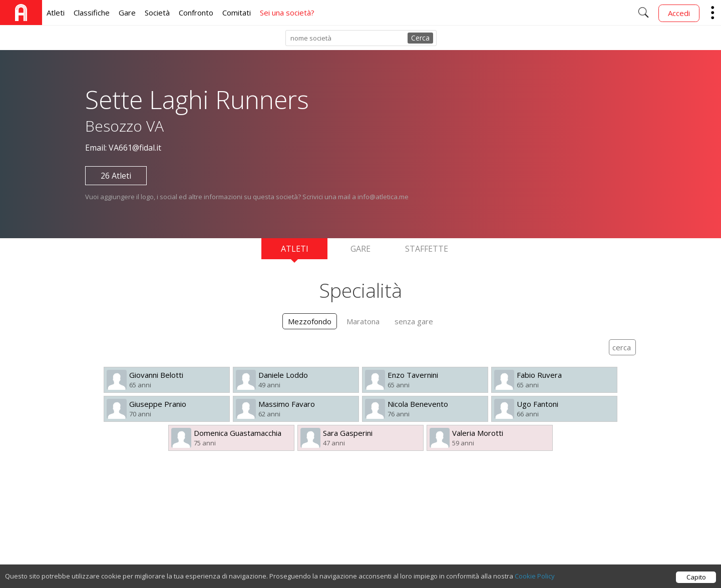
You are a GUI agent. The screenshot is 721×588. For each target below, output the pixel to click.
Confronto (196, 13)
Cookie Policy (535, 579)
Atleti (56, 13)
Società (157, 13)
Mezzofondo (310, 321)
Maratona (363, 321)
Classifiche (92, 13)
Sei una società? (287, 13)
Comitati (237, 13)
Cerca (420, 38)
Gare (127, 13)
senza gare (414, 321)
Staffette (427, 249)
